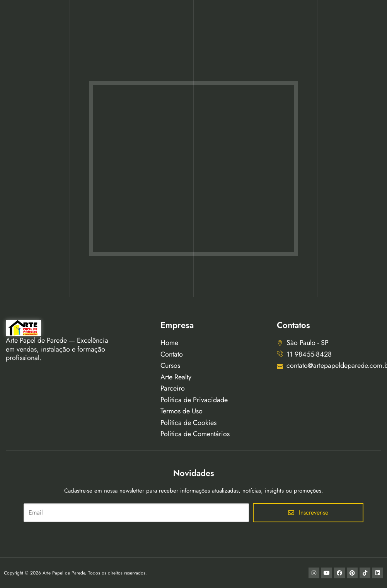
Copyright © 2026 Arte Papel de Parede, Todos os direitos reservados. (75, 573)
